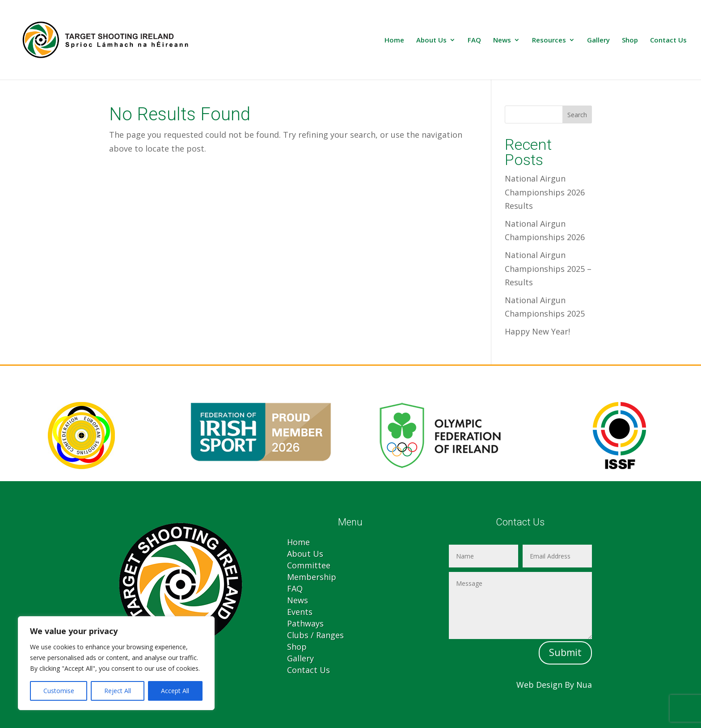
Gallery (598, 40)
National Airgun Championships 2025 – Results (548, 269)
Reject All (118, 691)
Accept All (175, 691)
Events (300, 612)
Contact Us (668, 40)
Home (394, 40)
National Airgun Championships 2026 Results (545, 192)
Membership (312, 577)
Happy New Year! (537, 331)
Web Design (539, 685)
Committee (309, 565)
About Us (431, 40)
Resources (549, 40)
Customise (59, 691)
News (502, 40)
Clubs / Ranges (315, 635)
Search (577, 115)
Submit (565, 652)
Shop (630, 40)
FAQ (474, 40)
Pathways (305, 623)
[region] (116, 663)
